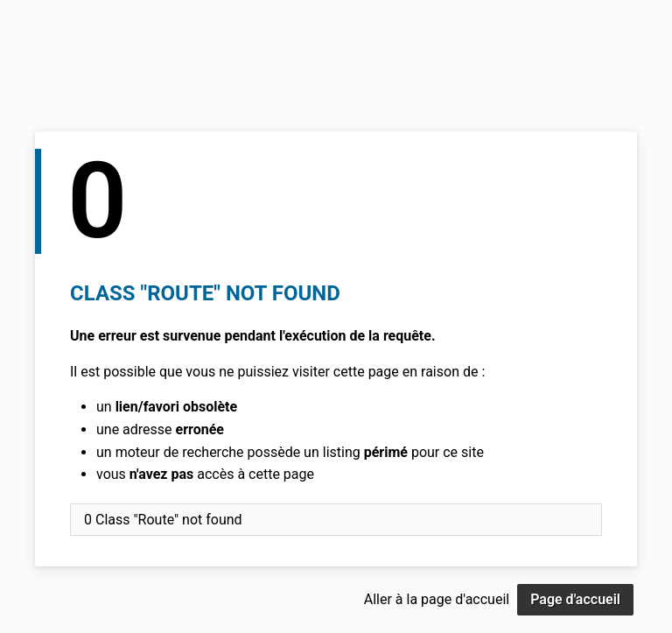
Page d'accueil (575, 599)
